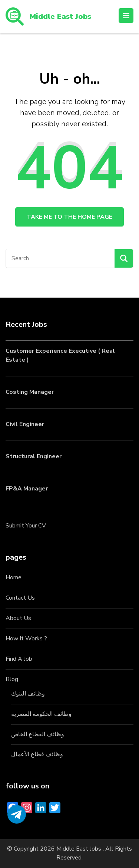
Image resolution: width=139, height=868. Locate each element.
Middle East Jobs (60, 16)
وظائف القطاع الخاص (38, 734)
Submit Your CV (26, 526)
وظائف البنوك (28, 694)
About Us (18, 618)
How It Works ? (26, 639)
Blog (12, 679)
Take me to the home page (69, 217)
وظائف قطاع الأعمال (37, 754)
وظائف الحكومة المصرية (41, 714)
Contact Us (20, 598)
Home (14, 577)
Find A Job (19, 659)
